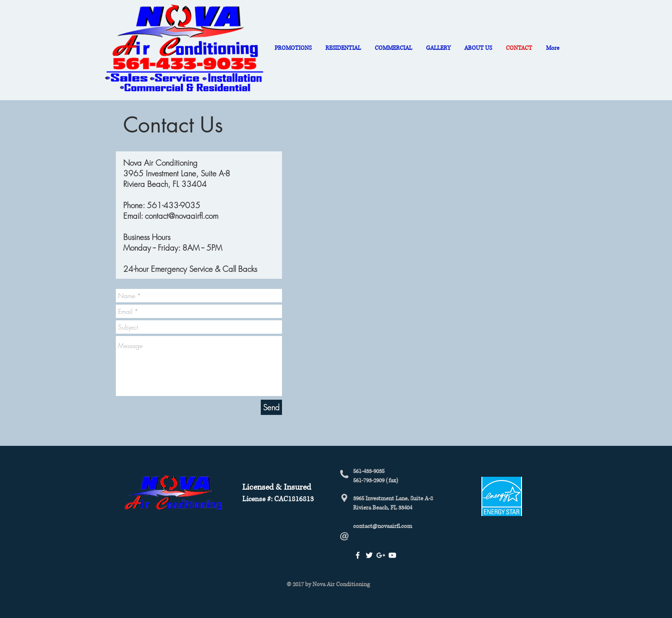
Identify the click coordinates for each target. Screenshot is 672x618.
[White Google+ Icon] (381, 555)
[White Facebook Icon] (358, 555)
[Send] (271, 407)
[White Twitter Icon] (369, 555)
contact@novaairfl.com (182, 216)
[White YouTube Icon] (392, 555)
